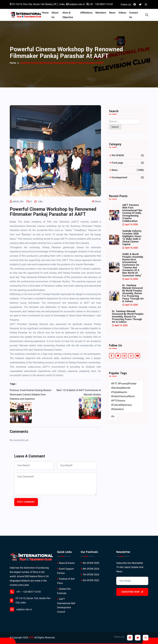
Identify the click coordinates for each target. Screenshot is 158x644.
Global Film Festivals (64, 591)
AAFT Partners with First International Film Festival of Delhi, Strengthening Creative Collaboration (132, 213)
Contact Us (134, 15)
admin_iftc (18, 201)
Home (47, 13)
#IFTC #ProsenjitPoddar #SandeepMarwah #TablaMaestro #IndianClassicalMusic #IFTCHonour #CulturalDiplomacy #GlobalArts (124, 396)
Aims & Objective (69, 15)
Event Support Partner (65, 571)
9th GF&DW (126, 156)
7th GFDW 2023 (90, 575)
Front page (126, 163)
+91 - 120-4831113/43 (100, 4)
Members (101, 13)
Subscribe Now (132, 592)
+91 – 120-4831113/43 (25, 592)
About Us (56, 15)
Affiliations (87, 13)
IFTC (31, 638)
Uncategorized (126, 178)
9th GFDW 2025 (90, 563)
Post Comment (26, 502)
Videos (123, 13)
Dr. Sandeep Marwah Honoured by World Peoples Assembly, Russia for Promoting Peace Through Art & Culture (133, 293)
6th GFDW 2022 (90, 580)
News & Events (66, 563)
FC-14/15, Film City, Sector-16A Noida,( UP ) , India (37, 4)
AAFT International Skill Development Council (66, 605)
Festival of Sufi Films (66, 581)
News (113, 13)
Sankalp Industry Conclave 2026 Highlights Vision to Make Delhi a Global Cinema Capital (132, 238)
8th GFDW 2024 (90, 569)
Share (96, 201)
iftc (113, 416)
